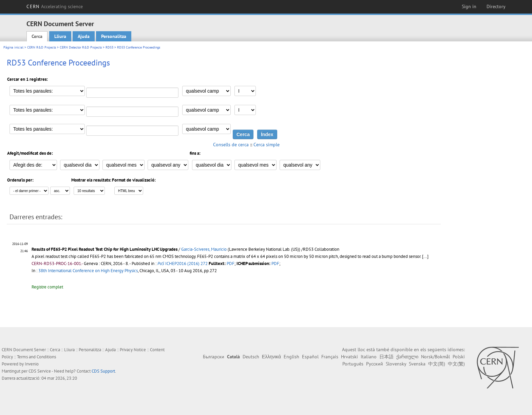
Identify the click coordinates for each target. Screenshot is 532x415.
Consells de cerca (231, 145)
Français (330, 357)
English (291, 357)
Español (310, 357)
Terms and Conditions (36, 357)
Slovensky (396, 364)
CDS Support (103, 371)
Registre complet (47, 287)
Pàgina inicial (13, 47)
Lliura (60, 36)
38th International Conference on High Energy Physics (88, 271)
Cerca (37, 36)
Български (214, 357)
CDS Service (40, 371)
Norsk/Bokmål (435, 357)
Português (353, 364)
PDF (231, 263)
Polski (459, 357)
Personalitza (114, 36)
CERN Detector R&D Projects (81, 47)
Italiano (369, 357)
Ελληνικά (271, 357)
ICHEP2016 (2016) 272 (183, 263)
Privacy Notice (133, 350)
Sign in (469, 6)
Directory (496, 6)
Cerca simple (267, 145)
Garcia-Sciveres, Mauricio (204, 249)
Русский (375, 364)
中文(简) (437, 364)
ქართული (407, 357)
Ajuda (84, 36)
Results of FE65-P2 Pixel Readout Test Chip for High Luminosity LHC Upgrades (104, 249)
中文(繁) (456, 364)
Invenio (32, 364)
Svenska (417, 364)
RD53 (109, 47)
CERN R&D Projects (42, 47)
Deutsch (251, 357)
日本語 (386, 357)
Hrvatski (349, 357)
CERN (55, 6)
